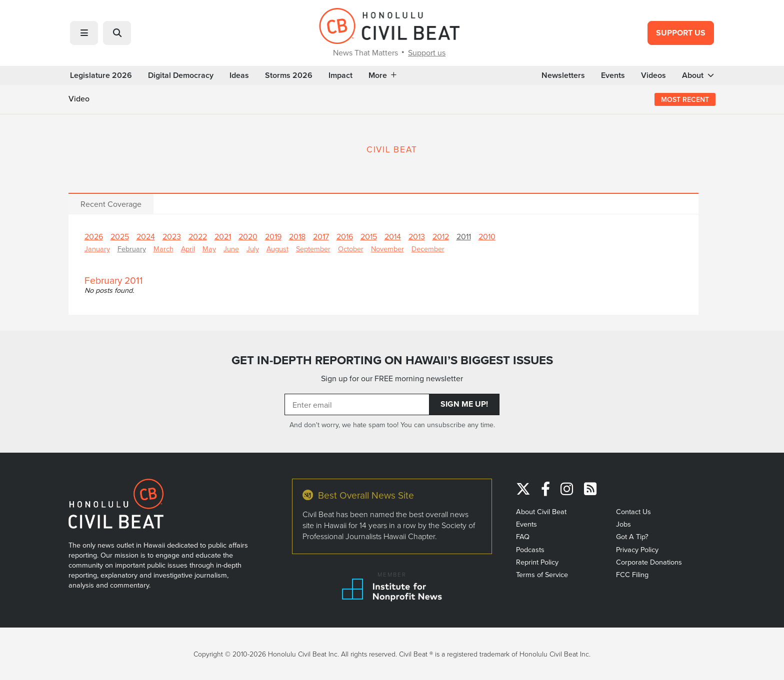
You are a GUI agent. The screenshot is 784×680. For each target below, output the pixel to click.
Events (613, 75)
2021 (223, 236)
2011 (464, 236)
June (231, 249)
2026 (94, 236)
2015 (369, 236)
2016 (345, 236)
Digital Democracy (181, 75)
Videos (653, 75)
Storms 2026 (289, 75)
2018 (297, 236)
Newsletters (563, 75)
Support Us (681, 33)
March (163, 249)
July (253, 249)
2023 (172, 236)
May (209, 249)
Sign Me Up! (464, 404)
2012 (441, 236)
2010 (487, 236)
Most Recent (685, 99)
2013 (417, 236)
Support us (427, 52)
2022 (198, 236)
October (351, 249)
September (313, 249)
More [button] (382, 75)
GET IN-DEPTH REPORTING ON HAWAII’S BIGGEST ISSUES (392, 360)
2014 (393, 236)
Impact (340, 75)
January (97, 249)
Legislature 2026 (101, 75)
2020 (248, 236)
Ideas (239, 75)
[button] (84, 33)
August (277, 249)
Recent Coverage (111, 204)
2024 (146, 236)
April (188, 249)
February (132, 249)
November (387, 249)
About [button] (698, 75)
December (428, 249)
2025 (120, 236)
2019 (273, 236)
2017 (321, 236)
